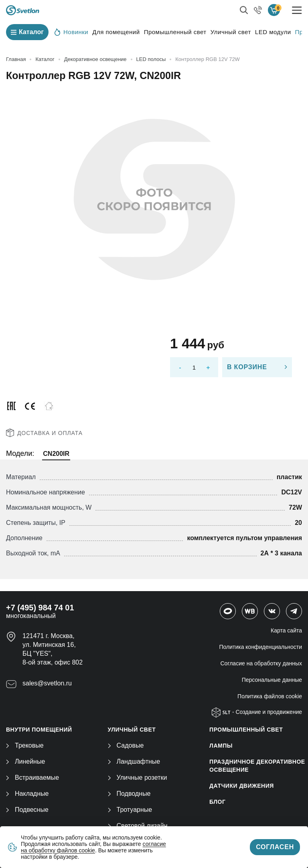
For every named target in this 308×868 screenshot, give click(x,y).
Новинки (71, 32)
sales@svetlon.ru (47, 683)
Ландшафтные (134, 761)
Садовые (126, 745)
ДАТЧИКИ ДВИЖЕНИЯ (242, 786)
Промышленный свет (175, 32)
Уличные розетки (138, 778)
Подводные (129, 794)
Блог (217, 802)
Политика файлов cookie (270, 696)
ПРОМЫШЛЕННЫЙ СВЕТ (246, 730)
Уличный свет (231, 32)
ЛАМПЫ (221, 746)
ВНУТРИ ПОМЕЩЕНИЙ (39, 730)
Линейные (25, 761)
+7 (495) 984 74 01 (40, 608)
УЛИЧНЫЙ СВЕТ (132, 730)
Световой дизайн (138, 826)
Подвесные (27, 810)
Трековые (25, 745)
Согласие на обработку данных (261, 663)
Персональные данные (272, 680)
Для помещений (116, 32)
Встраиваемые (32, 778)
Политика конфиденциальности (260, 647)
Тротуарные (130, 810)
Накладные (27, 794)
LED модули (273, 32)
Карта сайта (286, 630)
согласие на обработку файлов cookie (93, 847)
